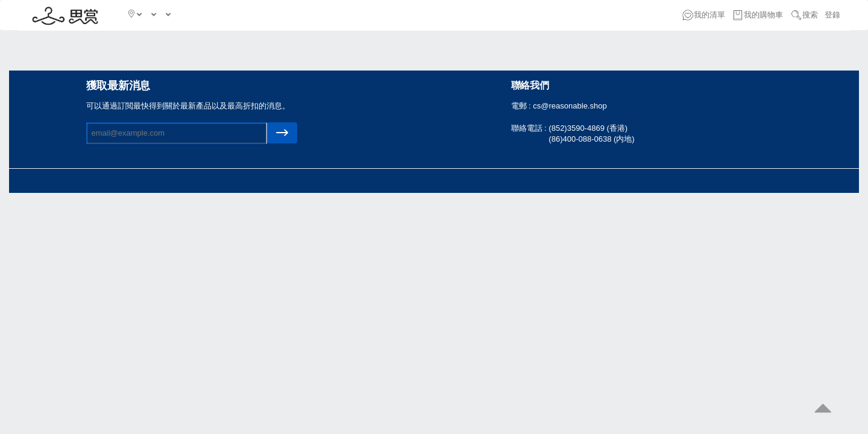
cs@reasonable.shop (570, 106)
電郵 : (522, 106)
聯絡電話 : (530, 128)
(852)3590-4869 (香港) (588, 128)
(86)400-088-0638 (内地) (591, 139)
